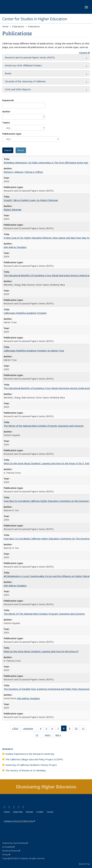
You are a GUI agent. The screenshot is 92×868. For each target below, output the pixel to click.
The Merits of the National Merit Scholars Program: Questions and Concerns (44, 426)
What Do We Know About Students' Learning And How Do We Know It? (41, 651)
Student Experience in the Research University (30, 754)
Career (50, 812)
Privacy (6, 855)
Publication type (12, 134)
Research (8, 749)
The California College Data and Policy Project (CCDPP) (34, 759)
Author (6, 111)
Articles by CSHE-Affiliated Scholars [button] (23, 65)
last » (59, 736)
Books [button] (8, 73)
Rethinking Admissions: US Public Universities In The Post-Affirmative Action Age (46, 163)
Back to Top (84, 864)
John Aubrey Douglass (15, 247)
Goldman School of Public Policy (19, 821)
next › (49, 736)
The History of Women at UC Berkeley (26, 770)
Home (5, 26)
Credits (40, 812)
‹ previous (29, 729)
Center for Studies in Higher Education (35, 19)
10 (77, 729)
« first (16, 729)
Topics (6, 122)
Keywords (8, 100)
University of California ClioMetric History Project (31, 765)
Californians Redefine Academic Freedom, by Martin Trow (34, 351)
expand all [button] (84, 52)
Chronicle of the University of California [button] (25, 81)
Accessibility (8, 847)
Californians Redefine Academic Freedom (25, 313)
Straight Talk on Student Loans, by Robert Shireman (31, 200)
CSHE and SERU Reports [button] (18, 89)
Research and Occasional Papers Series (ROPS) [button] (30, 57)
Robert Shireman (13, 209)
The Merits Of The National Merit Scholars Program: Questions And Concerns (44, 614)
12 (38, 736)
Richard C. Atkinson (14, 172)
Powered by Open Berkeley (15, 843)
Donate (29, 812)
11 (84, 729)
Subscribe (18, 812)
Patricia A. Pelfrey (34, 172)
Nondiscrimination (11, 851)
